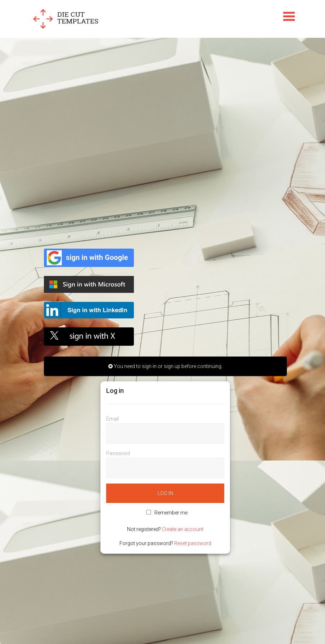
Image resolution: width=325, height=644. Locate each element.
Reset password (193, 543)
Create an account (183, 529)
